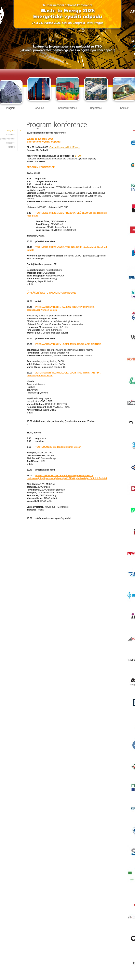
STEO (78, 156)
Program (11, 108)
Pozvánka (39, 108)
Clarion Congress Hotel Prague (65, 147)
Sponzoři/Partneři (67, 108)
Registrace (96, 108)
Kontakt (124, 108)
